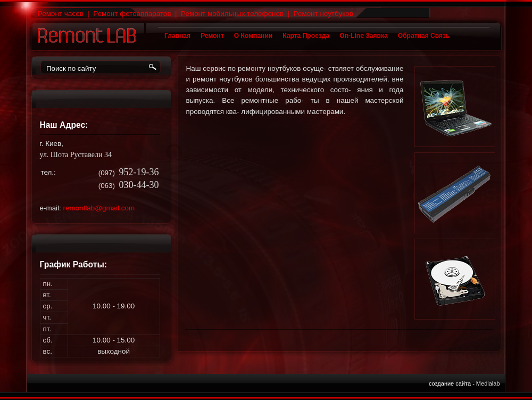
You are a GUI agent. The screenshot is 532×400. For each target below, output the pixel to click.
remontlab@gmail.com (99, 208)
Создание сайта (450, 383)
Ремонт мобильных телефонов (232, 14)
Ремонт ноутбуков (323, 14)
